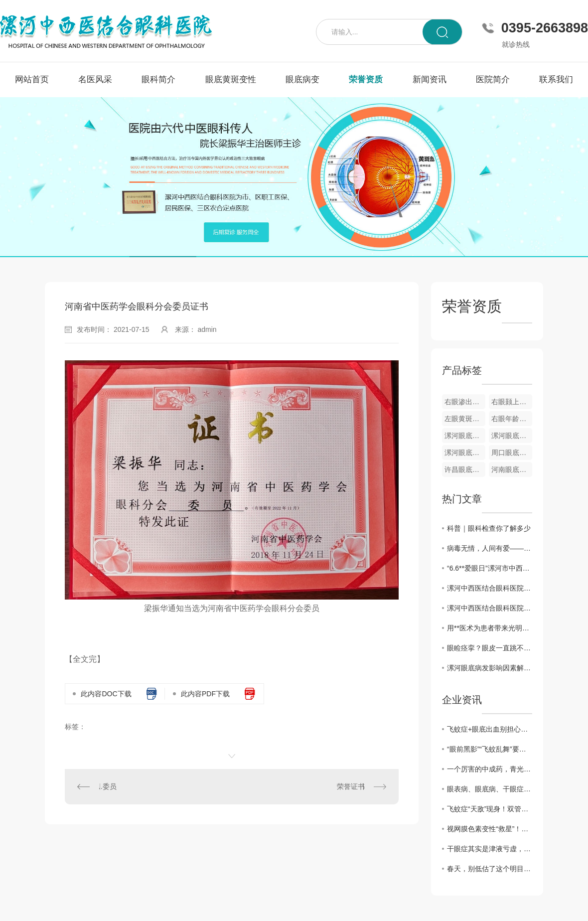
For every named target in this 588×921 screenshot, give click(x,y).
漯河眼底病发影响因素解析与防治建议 (490, 668)
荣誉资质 (366, 79)
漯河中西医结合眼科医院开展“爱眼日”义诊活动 (490, 608)
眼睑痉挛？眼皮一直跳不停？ (490, 648)
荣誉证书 (351, 786)
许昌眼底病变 (465, 469)
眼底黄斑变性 (231, 79)
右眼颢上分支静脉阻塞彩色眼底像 (512, 402)
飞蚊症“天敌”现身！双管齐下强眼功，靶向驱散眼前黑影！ (490, 809)
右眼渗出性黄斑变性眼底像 (465, 402)
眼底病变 (302, 79)
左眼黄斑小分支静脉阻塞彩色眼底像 (465, 419)
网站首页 (32, 79)
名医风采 (95, 79)
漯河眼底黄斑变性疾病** (465, 436)
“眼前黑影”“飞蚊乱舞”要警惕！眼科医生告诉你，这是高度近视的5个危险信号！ (490, 749)
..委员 (108, 786)
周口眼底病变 (512, 453)
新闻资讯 (430, 79)
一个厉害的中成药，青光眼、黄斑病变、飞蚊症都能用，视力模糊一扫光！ (490, 769)
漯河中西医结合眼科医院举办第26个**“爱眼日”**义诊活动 (490, 588)
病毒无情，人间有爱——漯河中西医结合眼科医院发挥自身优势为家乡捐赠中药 (490, 548)
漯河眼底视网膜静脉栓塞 (512, 436)
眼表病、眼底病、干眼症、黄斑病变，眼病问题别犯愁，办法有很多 (490, 789)
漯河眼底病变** (465, 453)
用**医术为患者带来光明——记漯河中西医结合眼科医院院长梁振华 (490, 628)
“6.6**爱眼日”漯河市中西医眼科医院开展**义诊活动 (490, 568)
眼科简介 (158, 79)
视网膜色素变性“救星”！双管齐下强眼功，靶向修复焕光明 (490, 829)
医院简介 (493, 79)
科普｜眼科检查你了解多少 (489, 528)
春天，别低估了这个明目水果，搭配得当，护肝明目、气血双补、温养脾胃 (490, 869)
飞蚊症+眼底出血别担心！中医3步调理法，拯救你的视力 (490, 729)
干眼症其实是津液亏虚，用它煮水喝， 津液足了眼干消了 (490, 849)
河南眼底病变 (512, 469)
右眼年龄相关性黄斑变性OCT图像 (512, 419)
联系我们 (556, 79)
